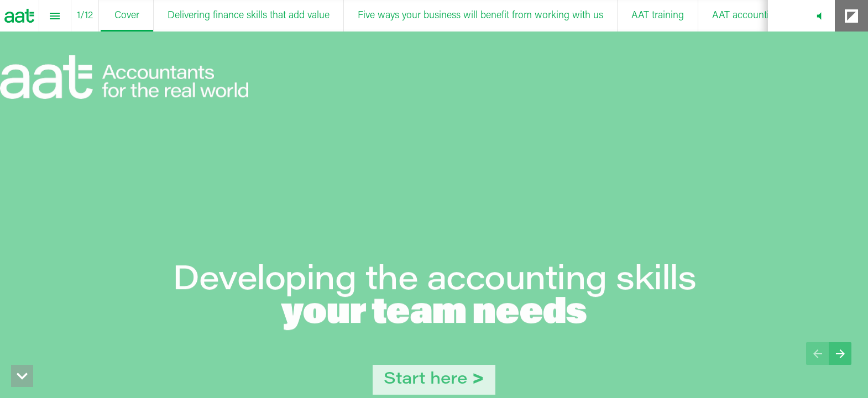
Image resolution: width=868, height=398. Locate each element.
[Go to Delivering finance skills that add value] (434, 380)
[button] (819, 16)
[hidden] (22, 376)
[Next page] (840, 354)
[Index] (55, 16)
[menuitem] (127, 16)
